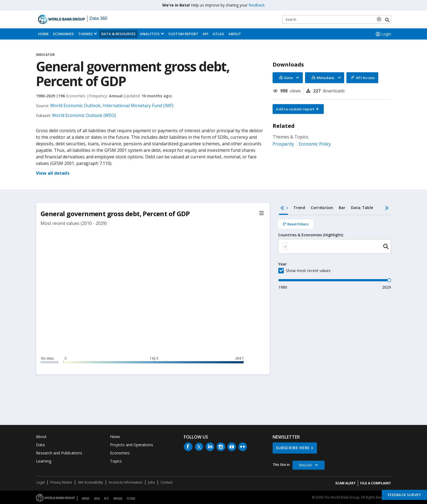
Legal (41, 482)
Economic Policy (315, 144)
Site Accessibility (90, 482)
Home (43, 34)
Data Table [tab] (362, 208)
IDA (97, 498)
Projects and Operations (132, 445)
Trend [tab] (299, 208)
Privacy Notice (61, 482)
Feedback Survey (405, 495)
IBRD (86, 498)
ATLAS (218, 34)
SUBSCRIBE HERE (293, 448)
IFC (107, 498)
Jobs (152, 482)
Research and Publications (59, 453)
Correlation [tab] (322, 208)
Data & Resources (118, 34)
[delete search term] (380, 19)
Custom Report (183, 34)
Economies (63, 34)
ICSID (131, 498)
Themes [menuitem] (85, 34)
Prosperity (283, 144)
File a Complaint (376, 483)
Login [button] (383, 34)
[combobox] (335, 246)
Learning (44, 461)
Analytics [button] (150, 34)
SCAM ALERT (345, 483)
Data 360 (98, 18)
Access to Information (126, 482)
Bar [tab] (342, 208)
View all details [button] (53, 173)
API (205, 34)
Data (40, 445)
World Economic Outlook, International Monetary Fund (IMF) (112, 105)
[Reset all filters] (296, 224)
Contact (167, 482)
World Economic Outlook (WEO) (84, 115)
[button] (298, 109)
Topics (116, 461)
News (115, 437)
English (306, 465)
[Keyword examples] (337, 19)
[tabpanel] (335, 253)
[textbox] (285, 246)
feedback (257, 5)
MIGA (118, 498)
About (235, 34)
